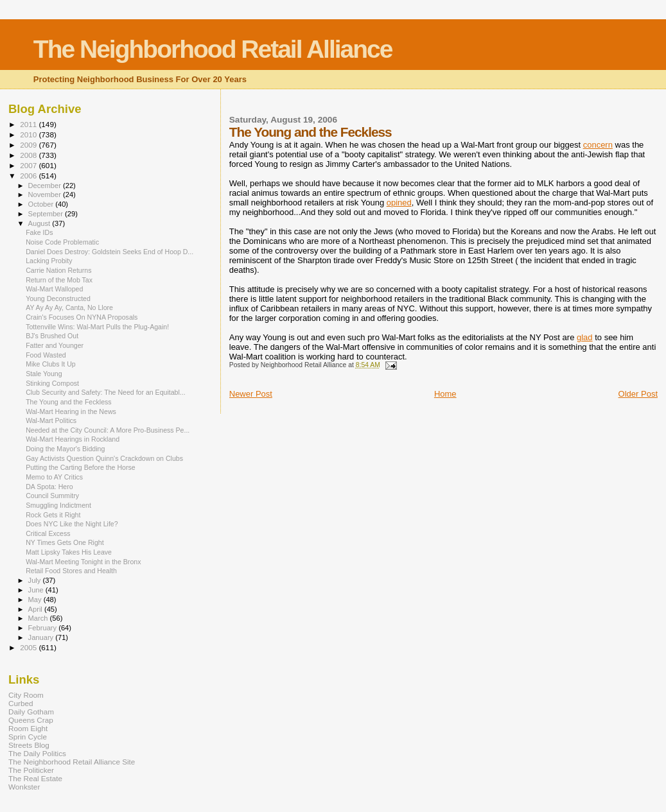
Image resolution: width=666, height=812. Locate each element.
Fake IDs (39, 232)
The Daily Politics (37, 753)
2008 (29, 155)
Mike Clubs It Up (51, 364)
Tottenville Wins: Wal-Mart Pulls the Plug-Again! (97, 327)
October (42, 204)
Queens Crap (31, 720)
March (39, 618)
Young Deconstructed (58, 298)
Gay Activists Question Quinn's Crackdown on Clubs (104, 458)
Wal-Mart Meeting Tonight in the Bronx (83, 562)
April (36, 609)
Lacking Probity (49, 261)
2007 (29, 165)
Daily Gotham (31, 712)
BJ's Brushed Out (52, 336)
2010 (29, 134)
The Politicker (31, 770)
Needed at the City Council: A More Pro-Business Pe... (108, 430)
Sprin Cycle (28, 737)
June (37, 590)
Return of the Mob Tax (59, 280)
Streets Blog (29, 745)
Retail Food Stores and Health (71, 571)
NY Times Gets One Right (65, 542)
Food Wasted (46, 355)
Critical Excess (48, 533)
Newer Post (251, 394)
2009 (29, 145)
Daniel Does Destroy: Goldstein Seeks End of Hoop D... (110, 252)
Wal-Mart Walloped (54, 289)
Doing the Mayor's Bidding (65, 449)
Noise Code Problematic (62, 242)
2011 (29, 124)
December (46, 186)
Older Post (638, 394)
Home (445, 394)
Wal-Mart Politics (51, 420)
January (42, 637)
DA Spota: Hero (49, 487)
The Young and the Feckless (69, 402)
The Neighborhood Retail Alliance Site (72, 762)
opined (399, 203)
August (40, 223)
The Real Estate (35, 778)
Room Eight (28, 728)
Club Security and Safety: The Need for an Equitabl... (106, 392)
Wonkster (24, 787)
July (36, 580)
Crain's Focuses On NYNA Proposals (82, 317)
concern (598, 145)
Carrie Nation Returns (58, 270)
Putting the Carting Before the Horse (81, 467)
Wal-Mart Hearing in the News (71, 411)
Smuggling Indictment (58, 505)
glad (585, 337)
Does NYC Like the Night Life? (72, 524)
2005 (29, 647)
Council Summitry (52, 496)
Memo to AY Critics (54, 477)
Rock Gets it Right (53, 515)
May (36, 600)
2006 (29, 176)
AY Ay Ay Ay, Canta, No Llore (69, 307)
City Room (26, 695)
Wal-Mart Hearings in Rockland (73, 439)
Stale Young (44, 374)
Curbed (21, 703)
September (47, 214)
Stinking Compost (52, 383)
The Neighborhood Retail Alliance (213, 49)
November (46, 194)
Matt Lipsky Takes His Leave (69, 552)
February (44, 628)
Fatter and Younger (55, 345)
